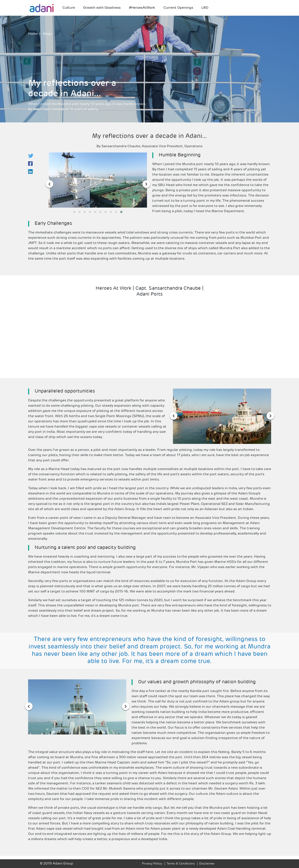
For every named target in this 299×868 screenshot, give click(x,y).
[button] (74, 212)
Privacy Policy (152, 864)
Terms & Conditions (181, 864)
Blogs (47, 34)
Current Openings (178, 8)
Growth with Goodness (102, 8)
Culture (69, 8)
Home (33, 34)
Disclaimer (207, 864)
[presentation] (49, 184)
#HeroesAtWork (142, 8)
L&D (205, 8)
